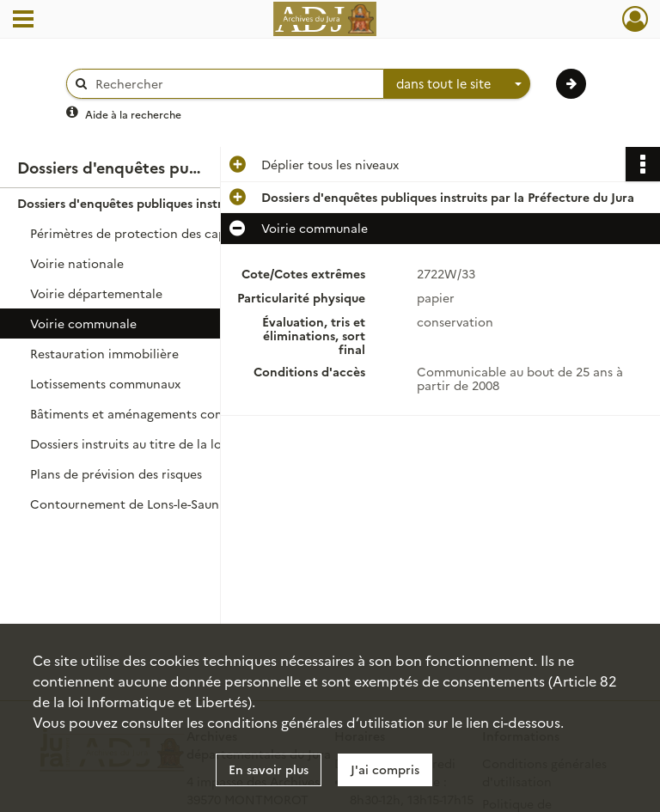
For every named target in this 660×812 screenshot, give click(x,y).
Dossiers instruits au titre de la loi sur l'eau (153, 443)
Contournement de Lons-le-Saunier (132, 504)
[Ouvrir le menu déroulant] (23, 21)
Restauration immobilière (104, 353)
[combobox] (457, 84)
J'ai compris (385, 769)
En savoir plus (269, 769)
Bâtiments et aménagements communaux (151, 413)
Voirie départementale (96, 293)
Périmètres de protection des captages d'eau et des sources (202, 233)
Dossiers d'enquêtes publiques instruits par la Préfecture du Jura (189, 203)
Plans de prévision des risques (116, 473)
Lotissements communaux (105, 383)
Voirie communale (83, 323)
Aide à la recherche (133, 114)
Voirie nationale (77, 263)
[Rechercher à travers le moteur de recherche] (234, 84)
